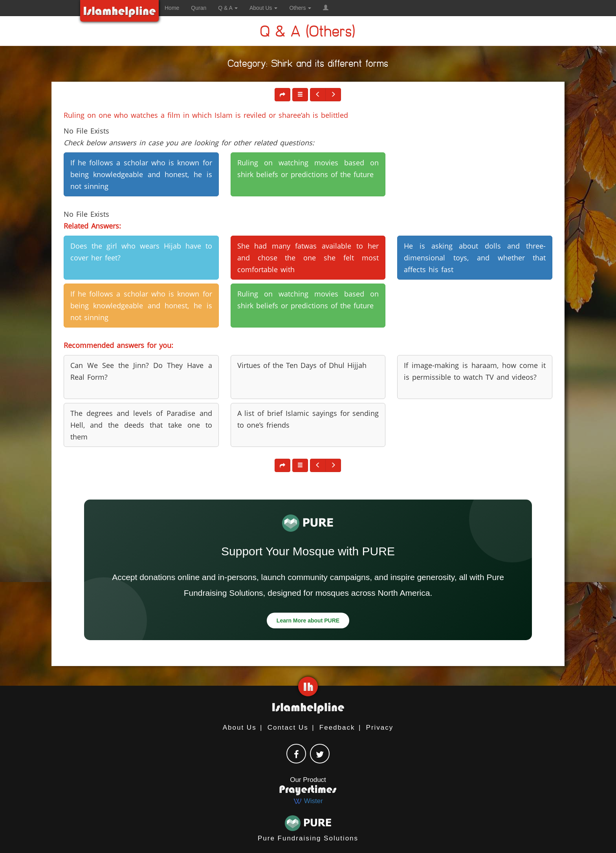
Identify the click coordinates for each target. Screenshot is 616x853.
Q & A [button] (228, 8)
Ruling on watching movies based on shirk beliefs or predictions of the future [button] (308, 168)
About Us (240, 728)
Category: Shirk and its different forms (308, 65)
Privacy (380, 728)
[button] (326, 8)
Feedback (337, 728)
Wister (308, 801)
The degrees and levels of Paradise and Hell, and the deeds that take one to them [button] (141, 425)
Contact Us (288, 728)
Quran (199, 8)
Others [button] (300, 8)
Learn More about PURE (308, 621)
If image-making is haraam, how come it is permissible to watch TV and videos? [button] (475, 371)
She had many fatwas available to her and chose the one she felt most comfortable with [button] (308, 258)
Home (172, 8)
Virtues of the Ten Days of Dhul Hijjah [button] (302, 365)
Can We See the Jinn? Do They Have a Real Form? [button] (141, 371)
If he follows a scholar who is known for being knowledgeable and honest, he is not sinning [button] (141, 174)
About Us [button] (263, 8)
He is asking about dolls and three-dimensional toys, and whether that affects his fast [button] (475, 258)
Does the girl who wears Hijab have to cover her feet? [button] (141, 252)
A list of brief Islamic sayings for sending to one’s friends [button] (308, 419)
